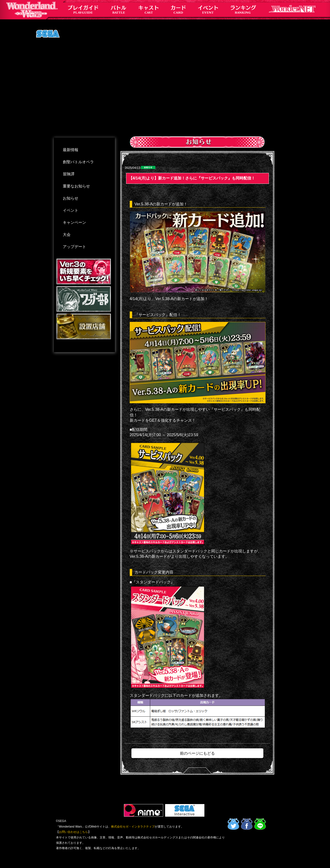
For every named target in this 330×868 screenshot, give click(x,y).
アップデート (74, 247)
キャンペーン (74, 222)
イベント (71, 210)
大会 (67, 235)
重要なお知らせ (76, 186)
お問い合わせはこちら (73, 832)
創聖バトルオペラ (78, 162)
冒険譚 (69, 174)
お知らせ (71, 198)
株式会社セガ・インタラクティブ (133, 827)
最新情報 (71, 150)
